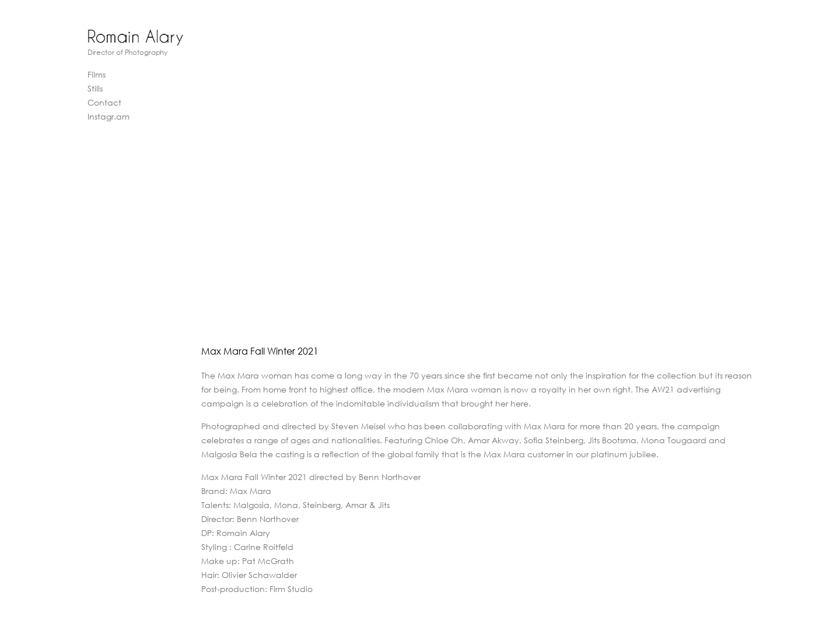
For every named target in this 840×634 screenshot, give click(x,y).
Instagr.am (108, 116)
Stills (95, 88)
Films (97, 74)
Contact (104, 102)
